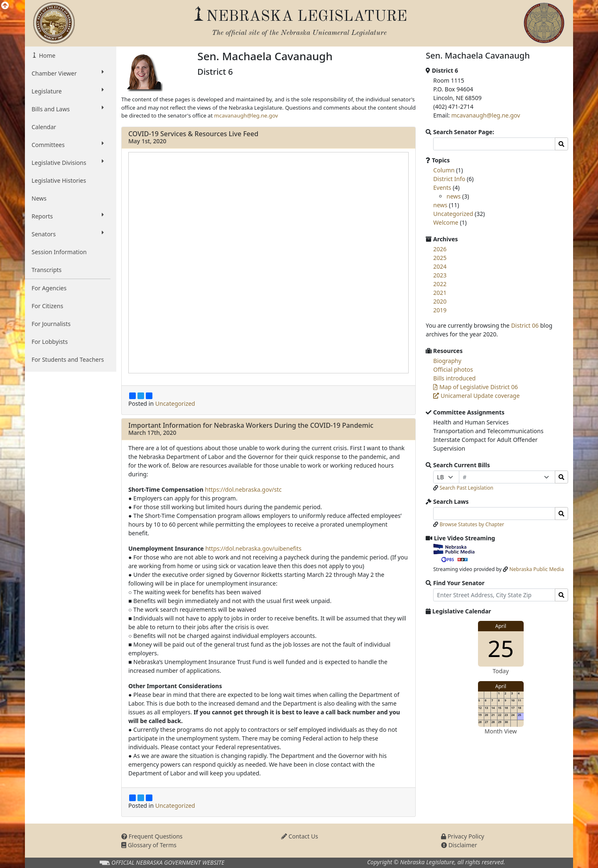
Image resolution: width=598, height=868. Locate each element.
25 (501, 648)
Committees (68, 145)
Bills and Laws (68, 109)
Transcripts (47, 270)
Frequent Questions (152, 836)
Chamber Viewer (68, 73)
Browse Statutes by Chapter (472, 524)
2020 (440, 301)
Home (46, 55)
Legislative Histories (59, 180)
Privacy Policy (463, 836)
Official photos (453, 369)
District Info (449, 179)
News (39, 198)
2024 (440, 266)
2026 (440, 249)
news (453, 196)
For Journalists (51, 324)
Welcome (446, 222)
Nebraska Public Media (536, 569)
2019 (440, 310)
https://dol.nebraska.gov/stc (244, 489)
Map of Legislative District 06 (475, 387)
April (501, 626)
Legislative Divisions (68, 162)
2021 (440, 293)
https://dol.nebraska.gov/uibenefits (253, 548)
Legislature (68, 91)
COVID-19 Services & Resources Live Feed (193, 134)
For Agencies (49, 288)
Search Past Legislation (466, 488)
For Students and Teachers (68, 359)
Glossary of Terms (149, 845)
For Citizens (47, 306)
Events (442, 188)
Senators (68, 234)
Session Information (59, 252)
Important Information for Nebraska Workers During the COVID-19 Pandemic (251, 425)
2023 (440, 275)
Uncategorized (175, 403)
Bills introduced (454, 378)
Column (444, 170)
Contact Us (300, 836)
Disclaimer (459, 845)
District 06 (525, 325)
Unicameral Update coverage (476, 396)
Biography (447, 361)
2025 (440, 258)
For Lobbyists (50, 342)
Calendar (44, 127)
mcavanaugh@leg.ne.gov (246, 115)
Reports (68, 216)
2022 (440, 284)
